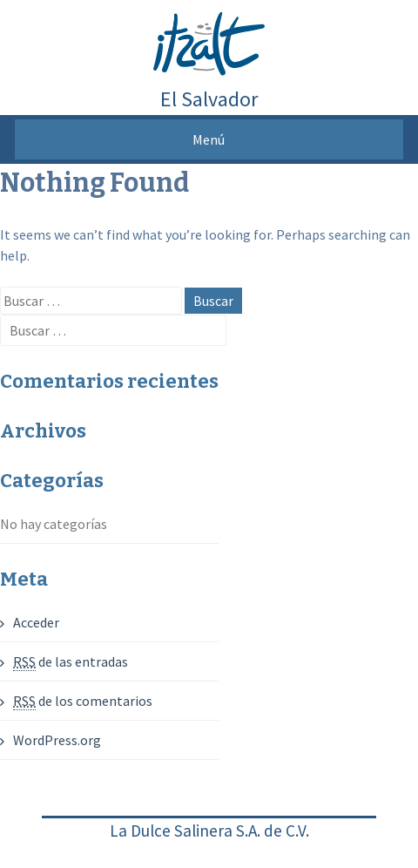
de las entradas (71, 661)
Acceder (36, 622)
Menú (209, 139)
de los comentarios (83, 701)
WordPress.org (57, 740)
